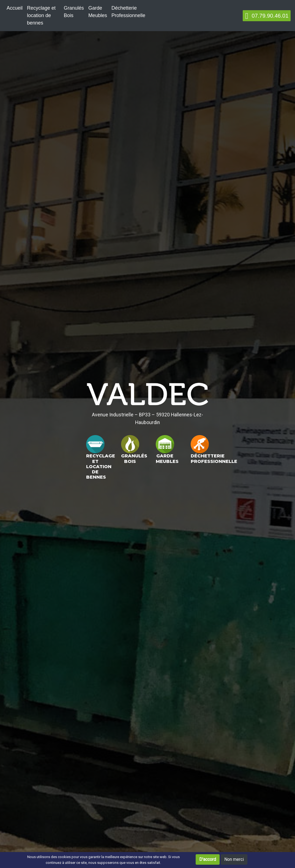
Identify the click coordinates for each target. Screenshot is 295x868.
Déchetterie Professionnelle (128, 12)
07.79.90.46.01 (267, 16)
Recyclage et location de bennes (41, 15)
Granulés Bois (74, 12)
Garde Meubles (98, 12)
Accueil (15, 8)
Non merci (234, 859)
